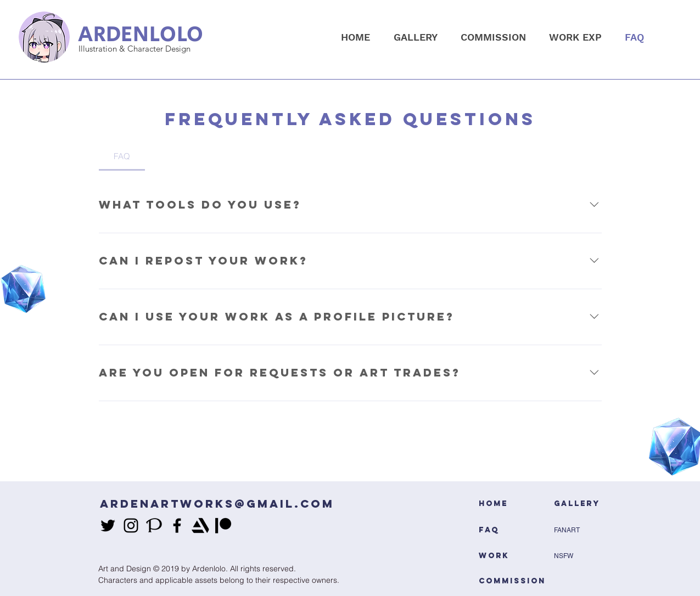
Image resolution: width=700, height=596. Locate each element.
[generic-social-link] (154, 525)
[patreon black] (223, 525)
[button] (415, 37)
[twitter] (108, 525)
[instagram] (131, 525)
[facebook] (177, 525)
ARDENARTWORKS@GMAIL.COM (217, 504)
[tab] (122, 156)
